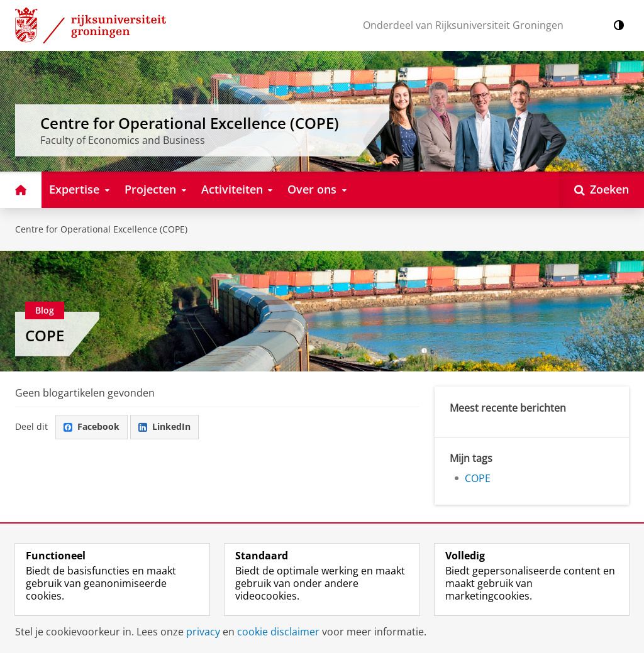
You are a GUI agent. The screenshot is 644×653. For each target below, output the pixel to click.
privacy (203, 632)
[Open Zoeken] (602, 190)
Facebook (92, 426)
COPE (45, 335)
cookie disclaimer (278, 632)
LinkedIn (164, 426)
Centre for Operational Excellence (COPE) (101, 229)
